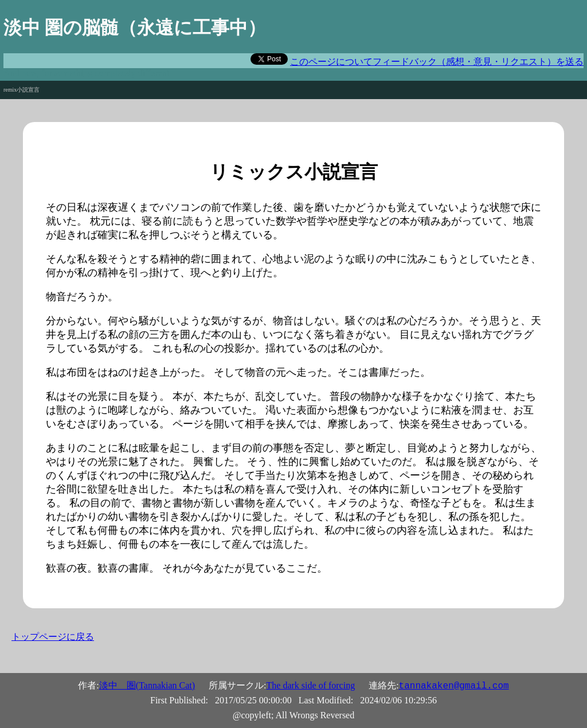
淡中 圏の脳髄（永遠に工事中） (135, 27)
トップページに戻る (53, 637)
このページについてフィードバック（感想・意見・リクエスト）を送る (437, 62)
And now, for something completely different (86, 73)
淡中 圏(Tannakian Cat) (147, 685)
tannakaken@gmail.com (454, 686)
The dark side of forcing (311, 685)
